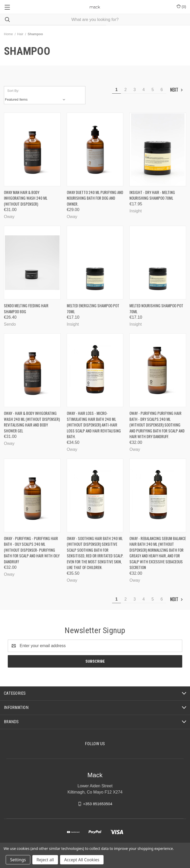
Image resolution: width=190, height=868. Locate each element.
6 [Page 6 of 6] (162, 90)
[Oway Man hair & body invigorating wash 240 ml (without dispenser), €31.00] (32, 149)
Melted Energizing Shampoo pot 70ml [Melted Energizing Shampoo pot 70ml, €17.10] (93, 308)
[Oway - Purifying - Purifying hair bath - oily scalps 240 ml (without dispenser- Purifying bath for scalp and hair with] (32, 495)
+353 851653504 (98, 803)
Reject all (45, 860)
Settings (18, 860)
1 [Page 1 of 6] (117, 90)
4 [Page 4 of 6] (144, 90)
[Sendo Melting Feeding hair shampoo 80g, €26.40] (32, 263)
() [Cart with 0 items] (181, 6)
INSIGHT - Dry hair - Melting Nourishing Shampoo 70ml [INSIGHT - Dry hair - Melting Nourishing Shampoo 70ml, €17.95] (152, 195)
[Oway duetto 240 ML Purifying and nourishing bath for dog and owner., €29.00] (95, 149)
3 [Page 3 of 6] (134, 90)
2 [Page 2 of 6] (125, 90)
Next (177, 90)
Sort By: (13, 91)
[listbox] (36, 100)
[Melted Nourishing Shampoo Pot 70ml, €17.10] (158, 263)
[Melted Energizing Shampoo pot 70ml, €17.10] (95, 263)
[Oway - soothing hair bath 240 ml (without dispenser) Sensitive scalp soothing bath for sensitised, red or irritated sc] (95, 495)
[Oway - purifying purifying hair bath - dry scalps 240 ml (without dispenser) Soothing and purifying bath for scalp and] (158, 370)
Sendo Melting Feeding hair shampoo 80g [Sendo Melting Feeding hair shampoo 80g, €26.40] (26, 308)
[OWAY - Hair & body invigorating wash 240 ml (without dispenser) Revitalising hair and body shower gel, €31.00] (32, 370)
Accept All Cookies (82, 860)
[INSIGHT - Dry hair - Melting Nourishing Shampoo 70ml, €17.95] (158, 149)
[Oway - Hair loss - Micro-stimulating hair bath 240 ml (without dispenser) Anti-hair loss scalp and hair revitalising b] (95, 370)
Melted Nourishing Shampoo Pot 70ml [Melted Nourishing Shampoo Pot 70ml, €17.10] (156, 308)
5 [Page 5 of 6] (153, 90)
